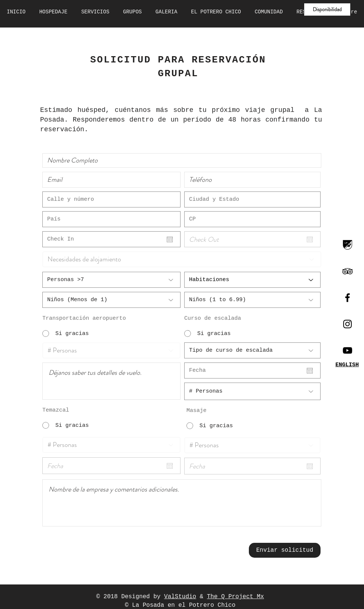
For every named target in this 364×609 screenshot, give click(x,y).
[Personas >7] (111, 280)
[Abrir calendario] (170, 239)
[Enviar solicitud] (285, 550)
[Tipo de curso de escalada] (252, 350)
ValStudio (180, 597)
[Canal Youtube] (347, 350)
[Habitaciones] (252, 280)
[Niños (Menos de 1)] (111, 300)
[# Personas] (111, 350)
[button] (327, 9)
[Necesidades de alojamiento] (182, 259)
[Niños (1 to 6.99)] (252, 300)
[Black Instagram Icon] (347, 324)
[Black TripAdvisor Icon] (347, 271)
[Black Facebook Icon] (347, 298)
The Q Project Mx (235, 597)
